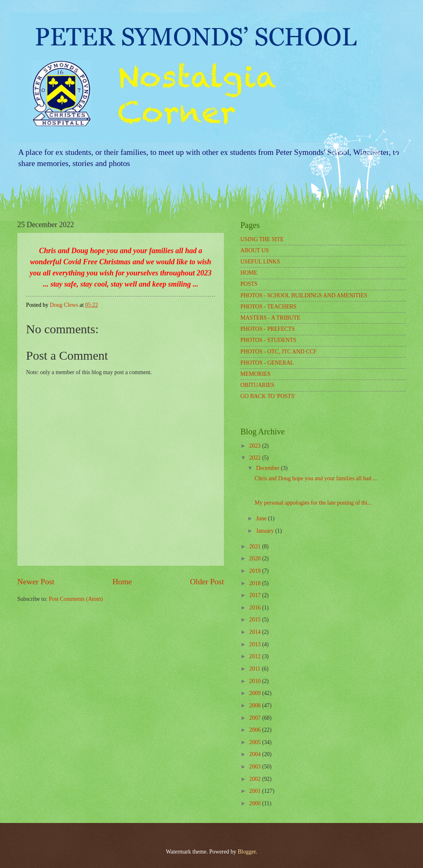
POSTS (249, 284)
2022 (255, 458)
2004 (255, 754)
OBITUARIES (257, 385)
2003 (255, 767)
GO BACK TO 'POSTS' (268, 396)
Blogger (247, 852)
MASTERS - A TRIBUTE (270, 318)
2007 (255, 718)
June (262, 518)
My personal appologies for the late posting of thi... (313, 503)
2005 (255, 742)
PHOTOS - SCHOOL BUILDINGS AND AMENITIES (304, 295)
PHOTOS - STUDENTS (268, 340)
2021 (255, 547)
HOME (249, 273)
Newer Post (36, 582)
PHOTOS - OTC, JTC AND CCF (279, 352)
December (269, 468)
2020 (255, 559)
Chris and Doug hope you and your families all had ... (316, 478)
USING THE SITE (262, 239)
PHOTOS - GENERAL (267, 363)
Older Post (207, 582)
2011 (255, 669)
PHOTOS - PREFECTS (268, 329)
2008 (255, 706)
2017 (255, 595)
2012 (255, 656)
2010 (255, 681)
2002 (255, 779)
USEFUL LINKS (260, 262)
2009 (255, 693)
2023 (255, 446)
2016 (255, 608)
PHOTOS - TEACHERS (269, 307)
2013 (255, 644)
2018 (255, 583)
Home (122, 582)
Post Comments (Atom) (76, 599)
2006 (255, 730)
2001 (255, 791)
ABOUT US (254, 250)
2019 (255, 571)
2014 (255, 632)
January (266, 531)
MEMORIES (255, 374)
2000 (255, 803)
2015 (255, 620)
